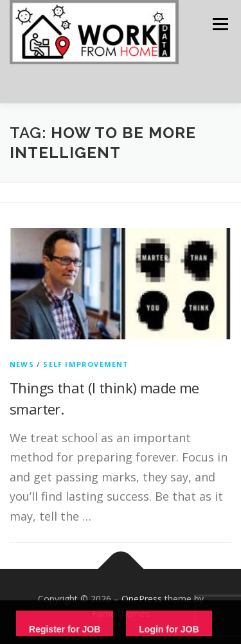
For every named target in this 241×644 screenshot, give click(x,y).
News (22, 364)
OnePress (142, 599)
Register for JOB (65, 629)
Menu (219, 24)
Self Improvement (86, 364)
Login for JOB (169, 629)
